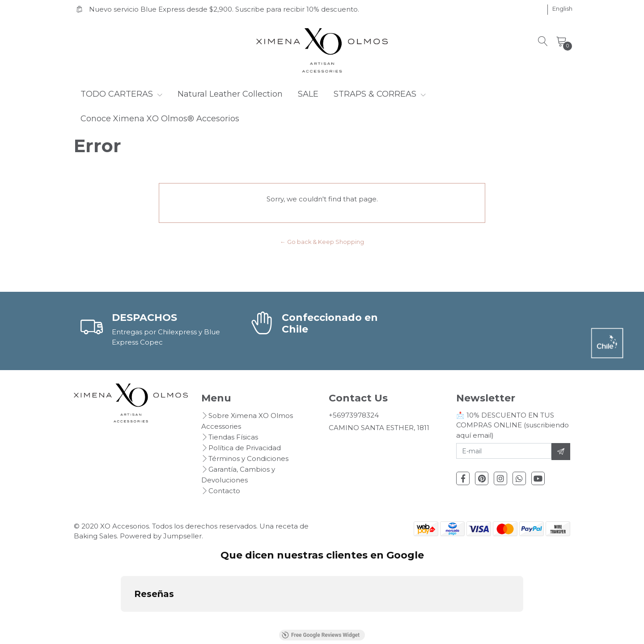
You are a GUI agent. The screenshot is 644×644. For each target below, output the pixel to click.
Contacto (224, 491)
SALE (308, 94)
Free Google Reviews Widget (321, 635)
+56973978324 (354, 415)
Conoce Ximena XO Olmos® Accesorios (160, 119)
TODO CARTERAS (121, 94)
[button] (562, 9)
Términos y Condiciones (248, 458)
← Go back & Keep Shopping (322, 242)
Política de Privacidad (245, 448)
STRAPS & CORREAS (380, 94)
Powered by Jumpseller (161, 536)
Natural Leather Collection (230, 94)
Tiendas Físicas (233, 437)
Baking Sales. (97, 536)
